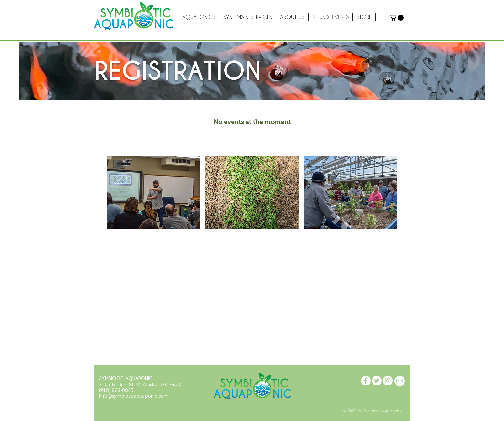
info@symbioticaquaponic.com (134, 396)
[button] (396, 18)
